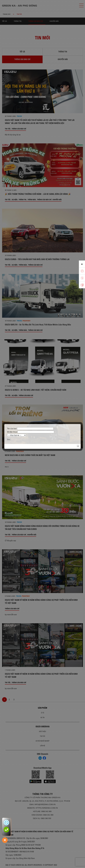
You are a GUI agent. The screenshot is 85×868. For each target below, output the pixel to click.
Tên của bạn (30, 429)
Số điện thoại (31, 432)
